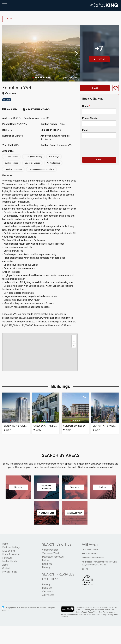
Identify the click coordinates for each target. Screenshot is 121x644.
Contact (6, 568)
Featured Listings (11, 547)
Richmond (47, 564)
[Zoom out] (74, 341)
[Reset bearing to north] (74, 345)
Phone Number (90, 118)
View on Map (70, 78)
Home (5, 544)
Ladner (46, 560)
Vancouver (47, 592)
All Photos (99, 59)
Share (95, 88)
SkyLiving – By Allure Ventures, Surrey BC (16, 426)
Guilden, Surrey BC (74, 426)
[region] (40, 352)
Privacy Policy (10, 572)
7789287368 (92, 550)
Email (86, 130)
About (5, 565)
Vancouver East (50, 550)
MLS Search (9, 551)
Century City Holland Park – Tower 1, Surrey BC (105, 426)
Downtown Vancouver (53, 557)
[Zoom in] (74, 337)
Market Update (10, 561)
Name (86, 106)
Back (10, 19)
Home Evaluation (11, 554)
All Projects (48, 595)
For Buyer (7, 558)
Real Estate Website (38, 607)
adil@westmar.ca (96, 558)
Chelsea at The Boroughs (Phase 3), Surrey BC (46, 426)
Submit (99, 160)
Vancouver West (50, 553)
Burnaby (46, 567)
